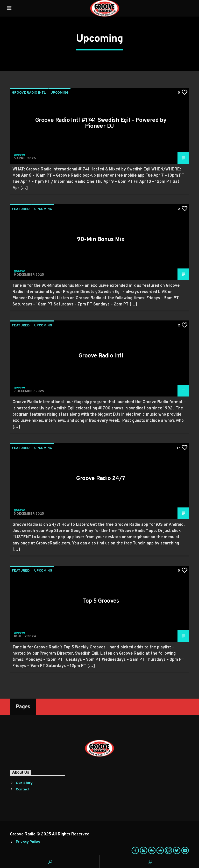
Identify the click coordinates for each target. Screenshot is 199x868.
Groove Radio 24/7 (101, 479)
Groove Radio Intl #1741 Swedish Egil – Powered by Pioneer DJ (101, 124)
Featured (21, 209)
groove (19, 155)
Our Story (24, 783)
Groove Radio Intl (29, 93)
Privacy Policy (28, 842)
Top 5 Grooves (101, 601)
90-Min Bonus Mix (101, 240)
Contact (23, 790)
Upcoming (59, 93)
